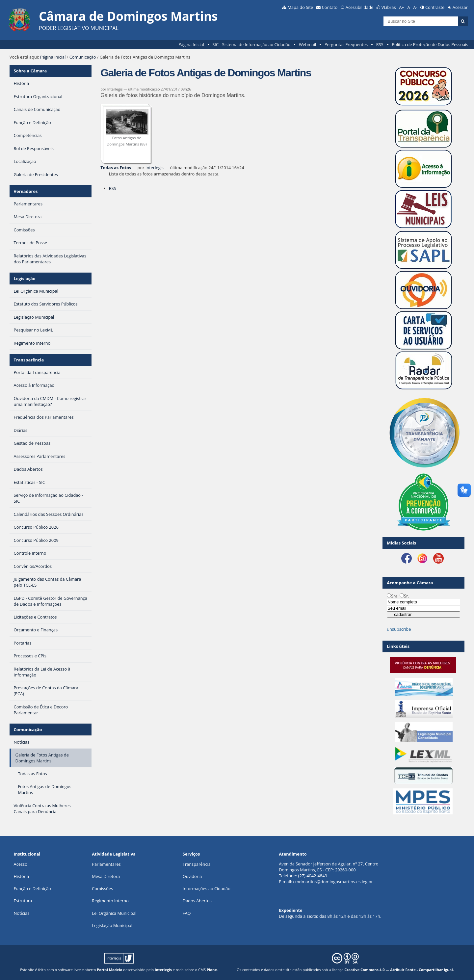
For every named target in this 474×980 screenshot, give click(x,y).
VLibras (389, 7)
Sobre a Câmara (30, 71)
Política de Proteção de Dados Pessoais (430, 44)
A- (415, 7)
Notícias (22, 913)
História (22, 876)
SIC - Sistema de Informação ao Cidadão (251, 44)
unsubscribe (399, 629)
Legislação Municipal (112, 925)
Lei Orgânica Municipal (114, 913)
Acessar (460, 7)
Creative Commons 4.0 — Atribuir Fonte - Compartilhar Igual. (399, 970)
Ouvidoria (192, 876)
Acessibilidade (359, 7)
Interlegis (155, 168)
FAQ (187, 913)
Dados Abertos (197, 901)
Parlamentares (106, 864)
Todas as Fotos (116, 168)
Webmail (307, 44)
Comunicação (83, 57)
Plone (212, 970)
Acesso (21, 864)
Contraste (435, 7)
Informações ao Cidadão (207, 888)
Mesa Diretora (106, 876)
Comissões (102, 888)
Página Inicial (191, 44)
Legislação (25, 278)
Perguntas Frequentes (346, 44)
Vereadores (26, 191)
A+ (401, 7)
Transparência (29, 360)
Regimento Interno (110, 901)
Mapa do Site (300, 7)
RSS (380, 44)
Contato (330, 7)
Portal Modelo (109, 970)
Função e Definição (32, 888)
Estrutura (23, 901)
